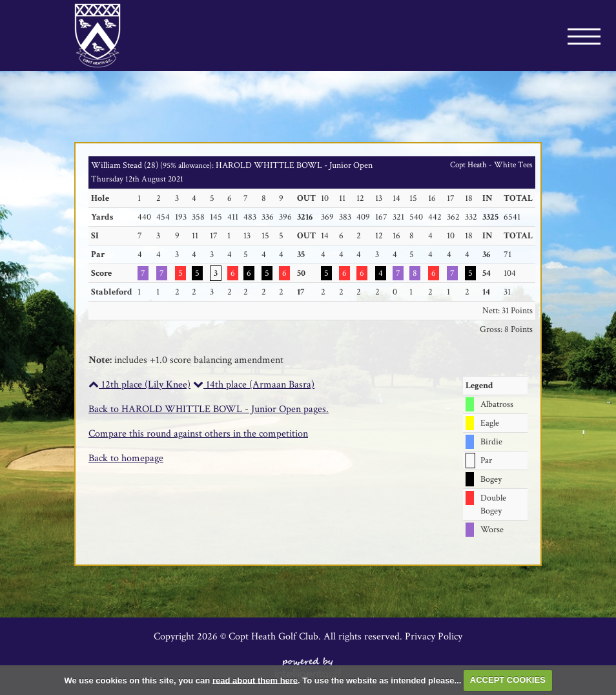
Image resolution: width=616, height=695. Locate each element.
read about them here (255, 680)
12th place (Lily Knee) (139, 385)
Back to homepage (126, 458)
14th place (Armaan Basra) (254, 385)
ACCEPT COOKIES (508, 680)
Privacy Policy (434, 637)
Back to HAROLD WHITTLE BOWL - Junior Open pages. (209, 409)
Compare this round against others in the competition (198, 434)
